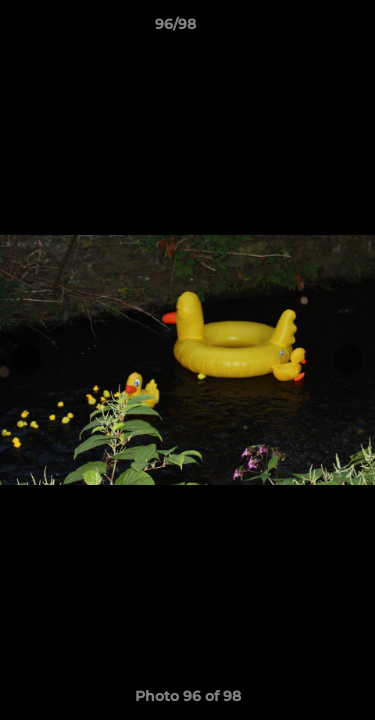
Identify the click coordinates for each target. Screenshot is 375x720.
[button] (303, 29)
